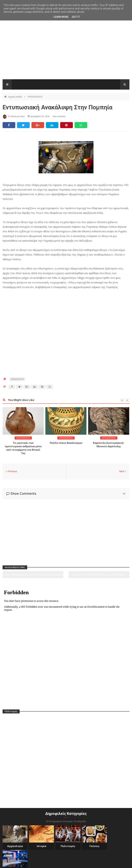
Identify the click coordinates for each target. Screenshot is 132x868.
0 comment (59, 116)
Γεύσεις (92, 846)
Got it (76, 17)
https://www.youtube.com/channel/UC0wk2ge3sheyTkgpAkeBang (33, 576)
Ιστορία (40, 846)
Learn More (61, 17)
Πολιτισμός (66, 846)
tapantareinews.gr (120, 863)
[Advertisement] (66, 53)
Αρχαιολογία (15, 846)
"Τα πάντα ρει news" (37, 863)
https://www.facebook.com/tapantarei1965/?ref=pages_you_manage (99, 576)
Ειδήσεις (117, 846)
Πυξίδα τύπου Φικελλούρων (66, 443)
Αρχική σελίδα (15, 97)
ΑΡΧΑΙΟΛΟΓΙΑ (35, 97)
